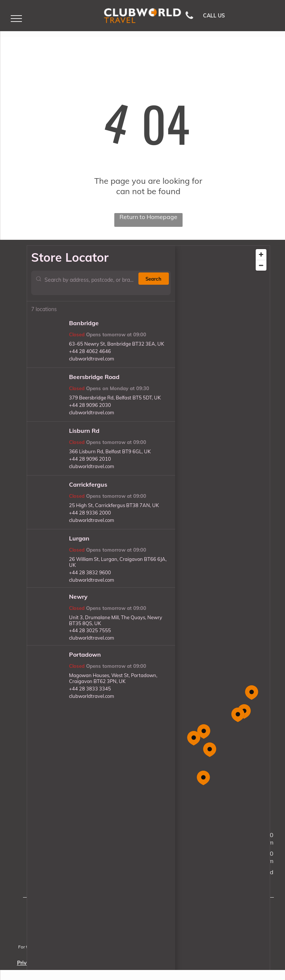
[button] (210, 750)
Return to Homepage (148, 217)
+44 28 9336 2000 (90, 513)
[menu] (16, 19)
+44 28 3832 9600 (90, 572)
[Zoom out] (261, 265)
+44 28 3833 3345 (90, 689)
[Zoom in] (261, 254)
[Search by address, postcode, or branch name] (90, 283)
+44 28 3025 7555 (90, 630)
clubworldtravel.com (91, 359)
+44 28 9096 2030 (90, 405)
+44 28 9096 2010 (90, 459)
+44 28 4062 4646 (90, 351)
